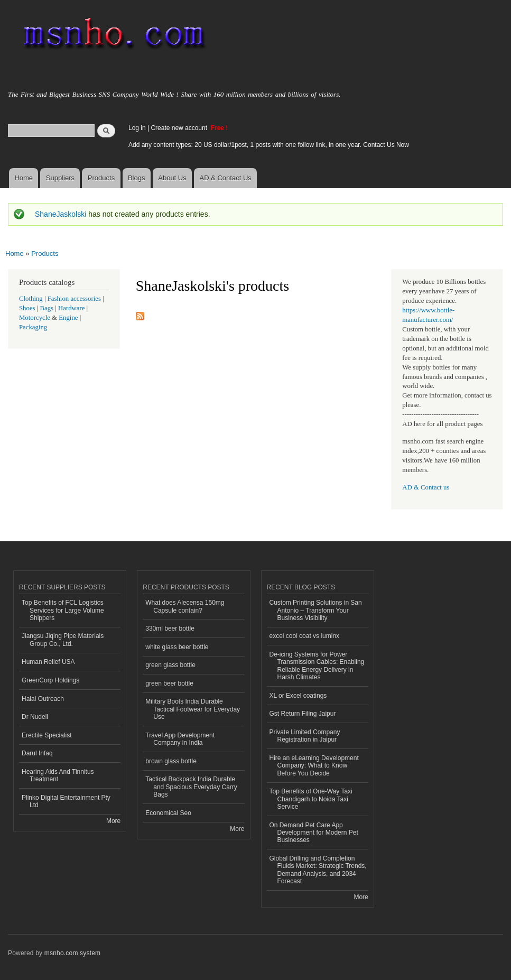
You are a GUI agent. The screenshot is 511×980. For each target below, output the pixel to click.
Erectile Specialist (47, 735)
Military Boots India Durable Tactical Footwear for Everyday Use (193, 709)
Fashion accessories (74, 299)
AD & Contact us (426, 487)
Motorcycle (35, 318)
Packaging (33, 327)
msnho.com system (72, 953)
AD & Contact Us (226, 178)
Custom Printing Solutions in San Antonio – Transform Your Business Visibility (316, 610)
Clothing (31, 299)
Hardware (71, 308)
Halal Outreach (43, 699)
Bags (47, 308)
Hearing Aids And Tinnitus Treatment (58, 775)
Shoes (27, 308)
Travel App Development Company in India (180, 739)
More (113, 821)
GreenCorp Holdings (50, 680)
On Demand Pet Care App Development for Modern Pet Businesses (314, 833)
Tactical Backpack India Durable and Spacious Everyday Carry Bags (191, 787)
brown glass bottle (171, 761)
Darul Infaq (37, 753)
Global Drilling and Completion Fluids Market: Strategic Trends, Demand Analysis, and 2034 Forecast (318, 870)
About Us (172, 178)
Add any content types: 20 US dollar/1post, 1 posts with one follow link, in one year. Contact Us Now (269, 145)
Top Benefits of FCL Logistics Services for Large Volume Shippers (63, 610)
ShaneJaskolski (61, 214)
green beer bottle (169, 683)
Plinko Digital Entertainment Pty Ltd (66, 801)
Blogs (137, 178)
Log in (137, 128)
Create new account (180, 128)
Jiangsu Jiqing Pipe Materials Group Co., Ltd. (63, 640)
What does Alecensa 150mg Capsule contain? (185, 606)
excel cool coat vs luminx (305, 636)
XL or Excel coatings (298, 696)
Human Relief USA (48, 662)
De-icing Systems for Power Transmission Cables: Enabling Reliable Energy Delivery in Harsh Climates (317, 666)
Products (101, 178)
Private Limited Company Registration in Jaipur (305, 736)
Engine (68, 318)
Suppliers (60, 178)
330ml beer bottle (170, 628)
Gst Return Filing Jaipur (303, 714)
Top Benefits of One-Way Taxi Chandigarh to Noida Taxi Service (311, 799)
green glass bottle (170, 665)
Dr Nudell (35, 717)
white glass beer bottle (177, 647)
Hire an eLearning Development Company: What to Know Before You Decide (314, 766)
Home (24, 178)
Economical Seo (168, 813)
